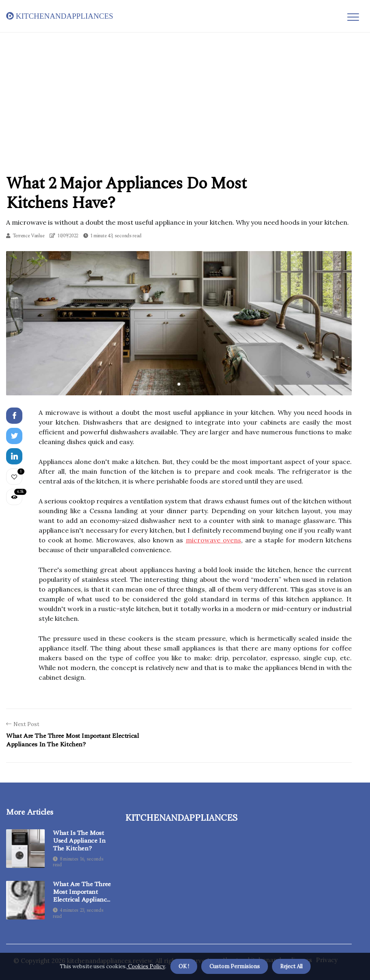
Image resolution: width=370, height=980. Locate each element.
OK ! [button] (184, 966)
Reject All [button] (291, 966)
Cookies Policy (146, 966)
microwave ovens (213, 540)
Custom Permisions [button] (235, 966)
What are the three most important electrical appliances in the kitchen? (83, 892)
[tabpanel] (179, 323)
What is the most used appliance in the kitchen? (79, 841)
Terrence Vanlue (29, 236)
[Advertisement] (185, 93)
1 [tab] (179, 384)
